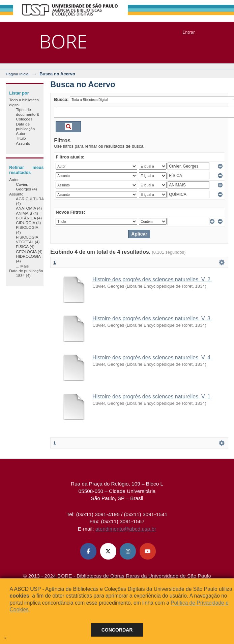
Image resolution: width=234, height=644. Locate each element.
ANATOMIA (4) (29, 208)
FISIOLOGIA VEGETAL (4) (28, 239)
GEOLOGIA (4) (29, 252)
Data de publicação (25, 126)
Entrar (189, 32)
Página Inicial (18, 74)
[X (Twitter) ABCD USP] (108, 551)
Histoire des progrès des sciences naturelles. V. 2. (152, 279)
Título (21, 138)
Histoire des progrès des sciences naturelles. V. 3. (152, 318)
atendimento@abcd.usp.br (126, 529)
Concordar (117, 630)
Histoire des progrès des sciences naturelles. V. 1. (152, 397)
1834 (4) (23, 275)
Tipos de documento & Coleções (27, 114)
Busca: (61, 99)
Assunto (23, 143)
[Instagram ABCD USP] (128, 551)
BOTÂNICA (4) (29, 218)
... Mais (22, 266)
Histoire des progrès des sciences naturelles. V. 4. (152, 357)
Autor (21, 133)
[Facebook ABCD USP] (88, 551)
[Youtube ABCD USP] (148, 551)
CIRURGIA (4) (28, 223)
